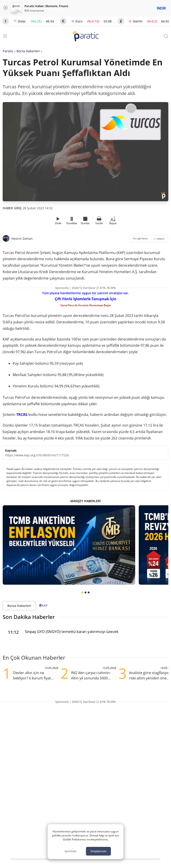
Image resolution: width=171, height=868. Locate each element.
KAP (43, 605)
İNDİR (161, 8)
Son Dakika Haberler (29, 617)
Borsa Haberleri (28, 51)
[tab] (82, 592)
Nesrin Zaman (22, 239)
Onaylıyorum (98, 851)
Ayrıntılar (71, 851)
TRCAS (22, 415)
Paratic (8, 51)
